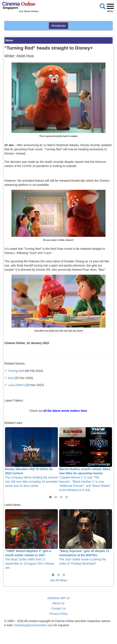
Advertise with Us (58, 598)
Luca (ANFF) (16, 385)
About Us (58, 603)
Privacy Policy (58, 614)
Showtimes (58, 26)
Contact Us (58, 608)
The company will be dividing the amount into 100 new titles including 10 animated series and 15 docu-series (31, 457)
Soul (11, 378)
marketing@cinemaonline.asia (33, 625)
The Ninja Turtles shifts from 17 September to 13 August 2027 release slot (31, 539)
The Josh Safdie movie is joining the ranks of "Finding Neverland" (86, 537)
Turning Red (16, 371)
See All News (58, 580)
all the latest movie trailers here (65, 411)
